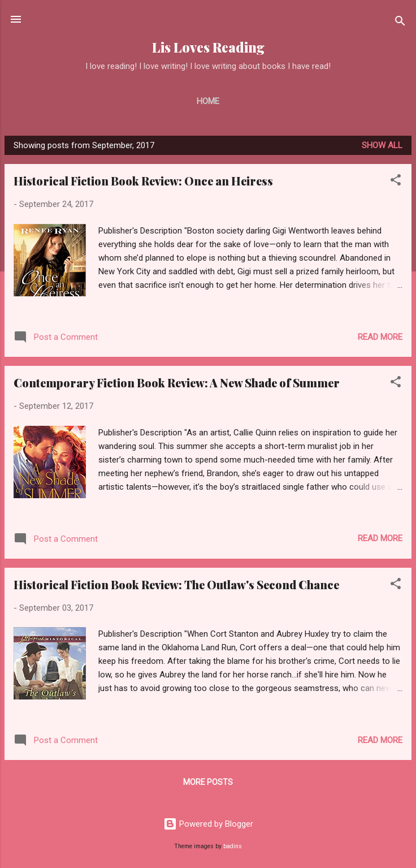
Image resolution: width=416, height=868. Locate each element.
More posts (208, 782)
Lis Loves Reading (208, 47)
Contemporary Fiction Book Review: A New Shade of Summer (177, 383)
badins (233, 846)
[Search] (400, 23)
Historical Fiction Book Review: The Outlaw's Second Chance (176, 584)
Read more (380, 337)
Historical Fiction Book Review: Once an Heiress (143, 181)
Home (208, 101)
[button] (396, 182)
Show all (382, 145)
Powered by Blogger (208, 824)
